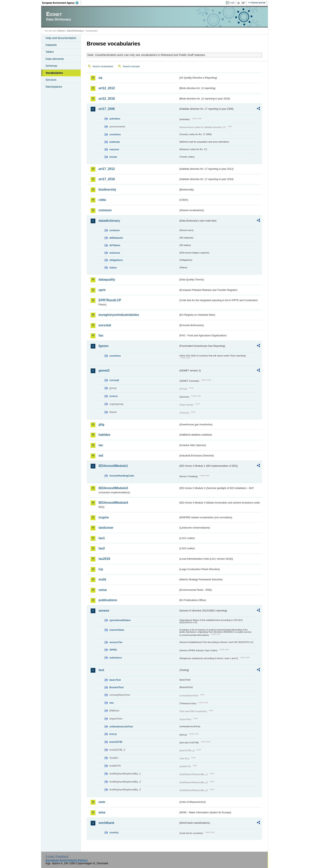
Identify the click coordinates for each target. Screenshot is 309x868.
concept (114, 380)
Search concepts (131, 66)
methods (115, 142)
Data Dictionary (75, 31)
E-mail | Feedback (57, 856)
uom (102, 802)
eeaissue (115, 253)
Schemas (51, 66)
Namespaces (54, 87)
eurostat (105, 325)
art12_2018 (107, 99)
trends (113, 157)
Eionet (61, 31)
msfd (102, 579)
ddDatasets (116, 238)
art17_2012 (107, 169)
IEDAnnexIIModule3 (113, 488)
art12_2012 (107, 88)
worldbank (106, 823)
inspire (104, 517)
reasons (114, 149)
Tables (50, 52)
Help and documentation (61, 38)
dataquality (107, 280)
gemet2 (104, 370)
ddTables (115, 245)
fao (101, 335)
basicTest (115, 680)
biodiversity (107, 190)
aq (100, 78)
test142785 (116, 742)
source (114, 396)
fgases (104, 346)
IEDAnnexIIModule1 (113, 466)
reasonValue (117, 630)
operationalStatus (120, 620)
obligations (116, 260)
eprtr (102, 290)
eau (112, 703)
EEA (62, 3)
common (105, 210)
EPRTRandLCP (110, 300)
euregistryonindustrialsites (119, 315)
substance (116, 658)
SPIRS (113, 650)
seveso (104, 611)
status (113, 268)
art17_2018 (107, 179)
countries (115, 134)
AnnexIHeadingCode (122, 476)
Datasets (51, 45)
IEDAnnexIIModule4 (113, 503)
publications (108, 600)
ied (101, 456)
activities (115, 119)
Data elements (55, 59)
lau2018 (104, 559)
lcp (101, 569)
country (114, 832)
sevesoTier (116, 642)
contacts (115, 230)
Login (232, 3)
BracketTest (116, 687)
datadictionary (109, 221)
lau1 (102, 538)
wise (102, 812)
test (101, 670)
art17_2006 (107, 109)
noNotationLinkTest (121, 727)
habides (104, 435)
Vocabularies (54, 73)
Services (51, 80)
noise (103, 590)
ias (101, 445)
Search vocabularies (103, 66)
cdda (102, 200)
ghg (101, 424)
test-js (113, 734)
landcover (106, 528)
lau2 (102, 548)
